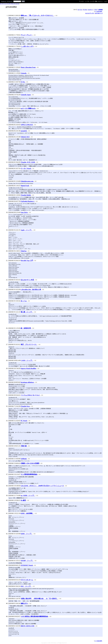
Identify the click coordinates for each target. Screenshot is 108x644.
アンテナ (81, 1)
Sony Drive (24, 212)
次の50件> (100, 11)
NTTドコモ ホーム (27, 580)
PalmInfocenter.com (27, 181)
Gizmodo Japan (26, 95)
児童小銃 (24, 446)
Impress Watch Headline (28, 368)
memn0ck (24, 131)
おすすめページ (99, 13)
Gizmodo (24, 73)
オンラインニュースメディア (6, 4)
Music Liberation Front (28, 67)
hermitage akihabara (27, 382)
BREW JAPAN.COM (28, 626)
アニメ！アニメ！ (27, 35)
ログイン (101, 1)
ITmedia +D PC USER (28, 162)
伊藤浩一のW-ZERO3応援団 (30, 463)
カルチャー (91, 10)
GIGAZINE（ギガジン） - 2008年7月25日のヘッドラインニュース (42, 486)
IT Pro (23, 82)
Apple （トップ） (27, 230)
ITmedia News (25, 406)
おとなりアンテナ (90, 13)
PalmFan (24, 251)
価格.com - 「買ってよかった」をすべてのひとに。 (38, 15)
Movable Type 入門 (27, 261)
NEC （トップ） (26, 586)
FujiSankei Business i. (28, 201)
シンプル (87, 1)
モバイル (80, 10)
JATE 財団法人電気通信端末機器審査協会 (35, 616)
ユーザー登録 (94, 1)
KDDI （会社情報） (27, 513)
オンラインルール (16, 4)
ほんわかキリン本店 (27, 280)
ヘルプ (105, 1)
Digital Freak (25, 186)
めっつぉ (24, 301)
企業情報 (100, 10)
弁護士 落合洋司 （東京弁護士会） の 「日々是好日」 (39, 599)
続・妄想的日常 (26, 328)
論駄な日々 (24, 603)
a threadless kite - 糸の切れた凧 (31, 290)
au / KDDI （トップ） (28, 495)
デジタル (85, 10)
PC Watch (24, 421)
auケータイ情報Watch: (28, 108)
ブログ (96, 10)
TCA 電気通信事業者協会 (29, 474)
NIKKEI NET (25, 137)
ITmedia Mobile (26, 195)
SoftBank (24, 459)
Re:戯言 (23, 500)
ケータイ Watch (26, 168)
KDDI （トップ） (27, 534)
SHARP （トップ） (27, 561)
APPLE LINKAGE (27, 125)
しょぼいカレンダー (27, 46)
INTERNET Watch (27, 565)
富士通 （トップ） (27, 312)
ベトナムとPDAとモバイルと (30, 395)
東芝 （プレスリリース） (29, 344)
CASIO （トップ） (27, 360)
